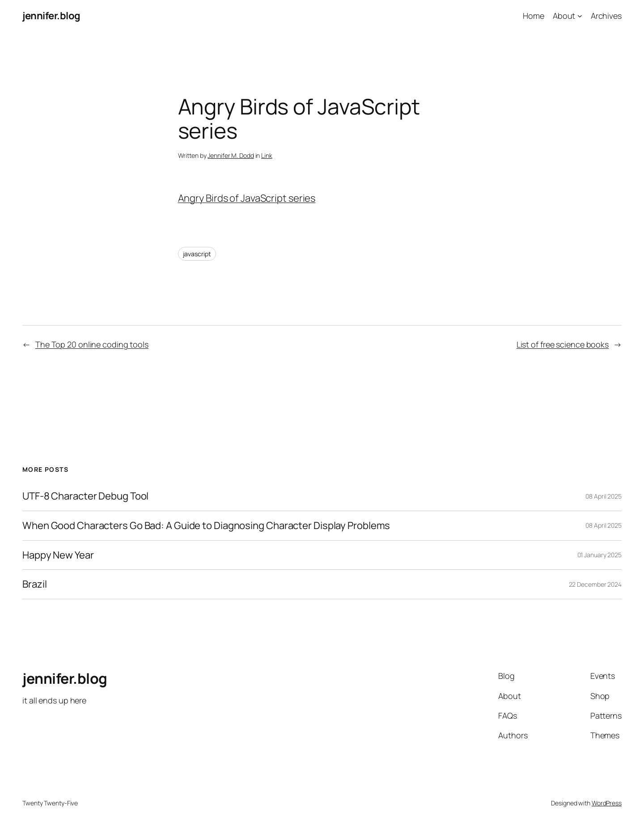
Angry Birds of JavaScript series (247, 198)
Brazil (34, 584)
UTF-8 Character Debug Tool (85, 496)
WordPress (607, 803)
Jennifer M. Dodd (231, 155)
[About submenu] (580, 16)
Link (267, 155)
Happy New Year (58, 555)
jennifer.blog (51, 16)
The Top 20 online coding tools (92, 344)
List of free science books (563, 344)
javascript (197, 254)
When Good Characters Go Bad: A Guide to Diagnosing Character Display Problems (206, 526)
